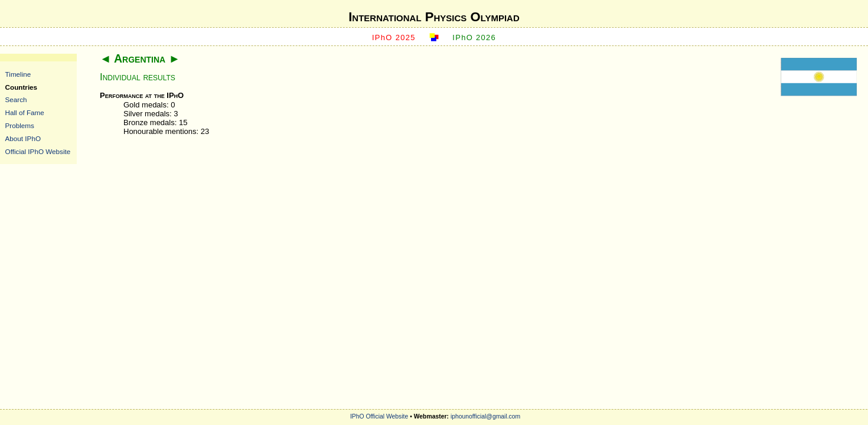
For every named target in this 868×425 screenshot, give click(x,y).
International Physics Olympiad (434, 17)
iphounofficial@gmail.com (485, 416)
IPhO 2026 (474, 37)
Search (16, 99)
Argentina (140, 58)
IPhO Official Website (379, 416)
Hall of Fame (25, 112)
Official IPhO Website (38, 151)
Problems (20, 125)
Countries (22, 87)
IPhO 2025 (394, 37)
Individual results (138, 77)
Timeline (18, 74)
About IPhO (23, 138)
